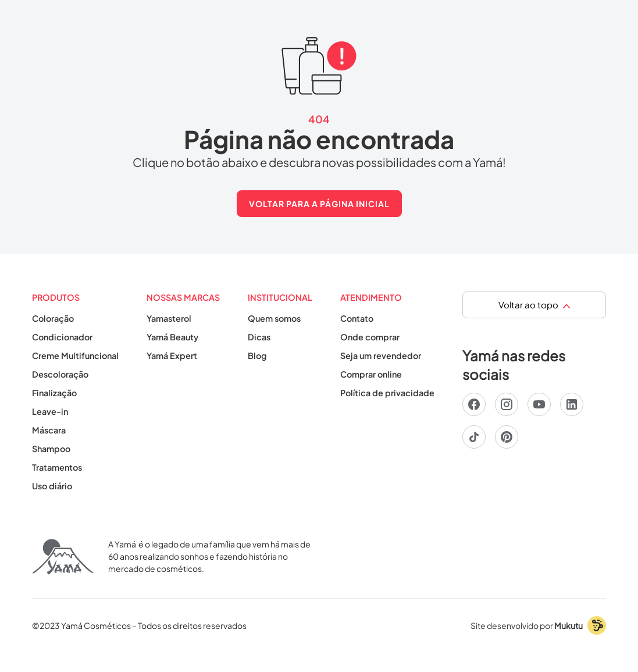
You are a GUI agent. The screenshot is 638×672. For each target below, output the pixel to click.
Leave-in (50, 411)
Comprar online (371, 374)
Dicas (259, 337)
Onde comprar (370, 337)
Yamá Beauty (172, 337)
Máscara (49, 430)
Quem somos (274, 318)
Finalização (54, 393)
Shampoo (51, 449)
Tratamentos (57, 467)
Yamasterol (169, 318)
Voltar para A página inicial (319, 204)
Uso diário (52, 486)
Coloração (53, 318)
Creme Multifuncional (75, 355)
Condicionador (62, 337)
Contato (357, 318)
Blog (257, 355)
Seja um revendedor (381, 355)
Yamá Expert (172, 355)
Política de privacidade (387, 393)
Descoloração (60, 374)
